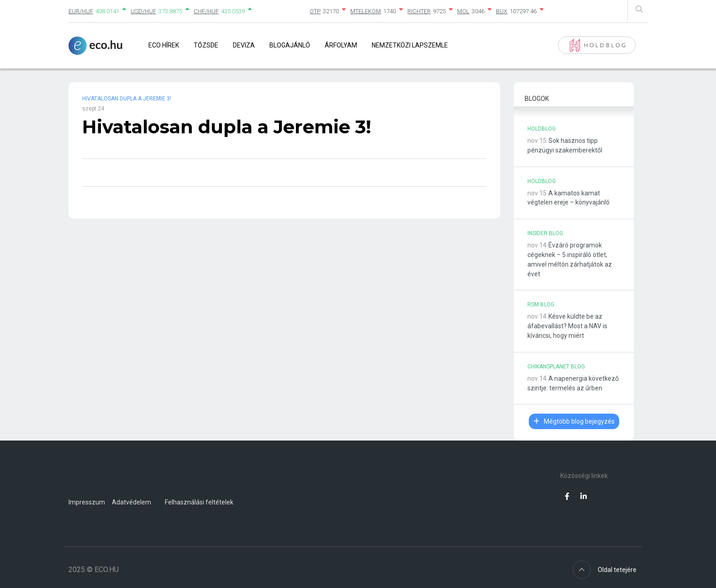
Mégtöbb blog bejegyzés (574, 421)
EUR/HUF (81, 11)
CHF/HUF (206, 11)
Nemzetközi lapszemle (410, 45)
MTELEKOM (366, 11)
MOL (463, 11)
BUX (502, 11)
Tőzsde (206, 45)
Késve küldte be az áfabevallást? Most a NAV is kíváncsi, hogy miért (567, 326)
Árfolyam (341, 45)
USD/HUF (143, 11)
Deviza (244, 45)
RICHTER (419, 11)
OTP (315, 11)
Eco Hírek (164, 45)
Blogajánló (290, 45)
